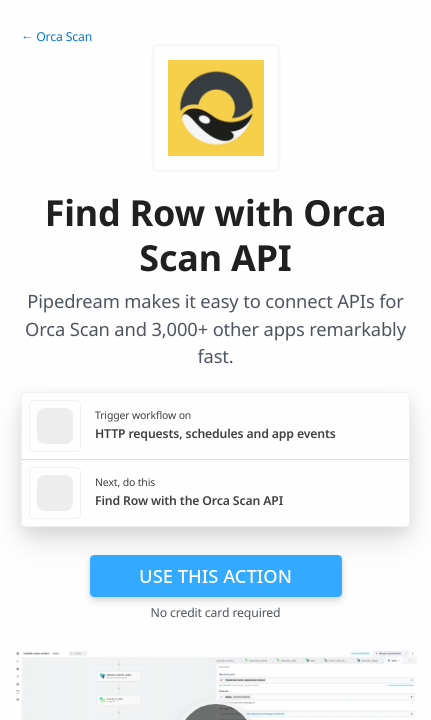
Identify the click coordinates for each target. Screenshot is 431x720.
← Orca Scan (56, 36)
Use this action (215, 575)
